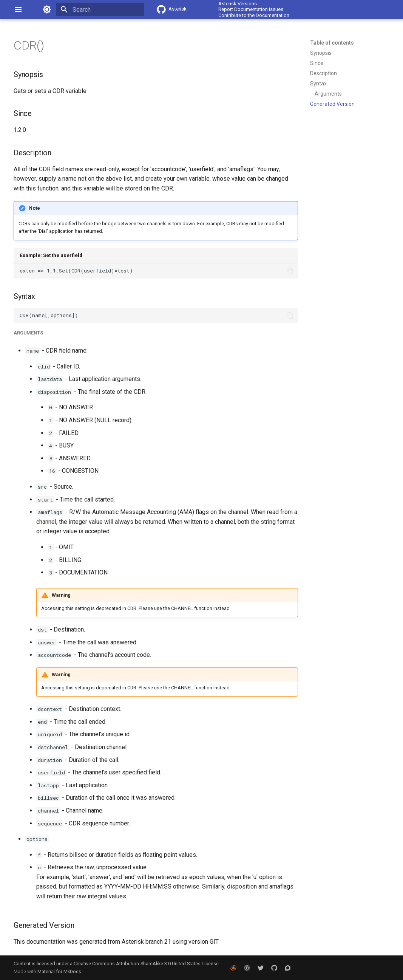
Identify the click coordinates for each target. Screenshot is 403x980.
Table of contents (332, 43)
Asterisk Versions (238, 4)
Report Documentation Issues (251, 9)
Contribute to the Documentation (254, 15)
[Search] (100, 9)
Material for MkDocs (59, 971)
